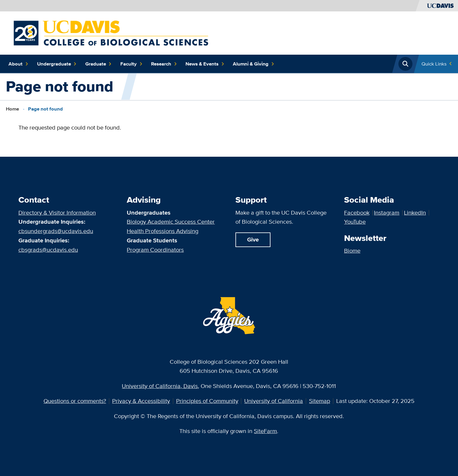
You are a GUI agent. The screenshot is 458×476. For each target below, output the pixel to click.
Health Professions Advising (163, 231)
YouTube (355, 222)
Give (253, 240)
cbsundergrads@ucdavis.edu (56, 231)
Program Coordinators (155, 250)
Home (12, 109)
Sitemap (320, 401)
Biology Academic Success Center (171, 222)
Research (164, 64)
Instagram (387, 213)
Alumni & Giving (254, 64)
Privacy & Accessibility (141, 401)
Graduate (99, 64)
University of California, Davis (160, 386)
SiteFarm (265, 431)
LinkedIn (415, 213)
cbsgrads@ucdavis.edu (48, 250)
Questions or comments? (75, 401)
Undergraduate (57, 64)
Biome (352, 251)
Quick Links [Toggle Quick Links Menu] (434, 64)
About (18, 64)
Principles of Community (207, 401)
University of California (274, 401)
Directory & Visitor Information (57, 213)
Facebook (357, 213)
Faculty (131, 64)
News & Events (205, 64)
